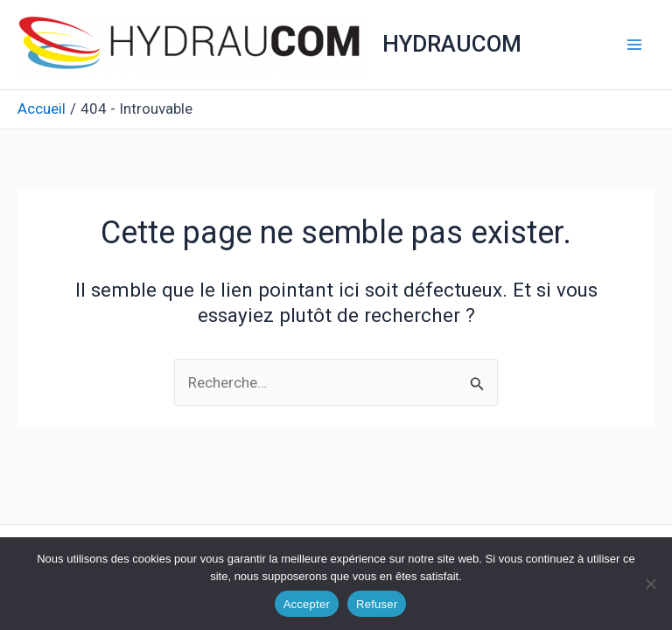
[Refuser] (650, 584)
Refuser (377, 604)
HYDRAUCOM (452, 44)
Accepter (307, 604)
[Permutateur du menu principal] (635, 45)
